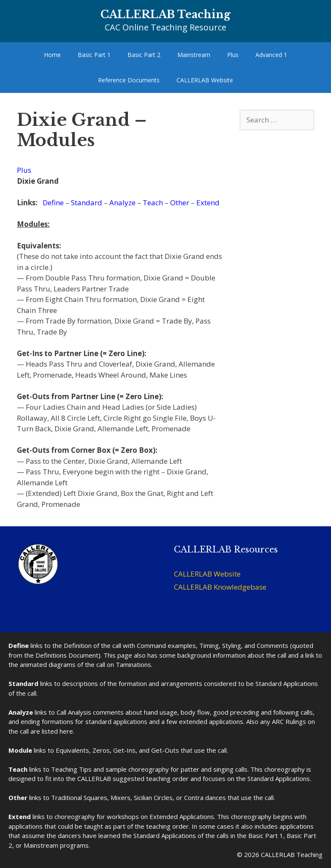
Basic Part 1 (94, 55)
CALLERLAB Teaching (165, 15)
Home (52, 55)
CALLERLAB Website (205, 80)
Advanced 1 (271, 55)
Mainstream (194, 55)
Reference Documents (129, 80)
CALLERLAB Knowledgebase (220, 587)
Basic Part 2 (144, 55)
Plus (233, 55)
